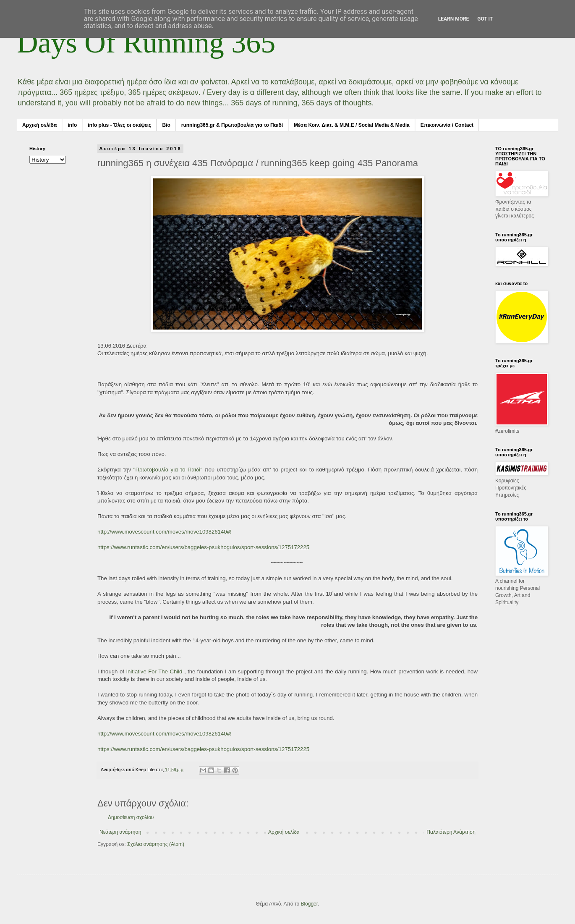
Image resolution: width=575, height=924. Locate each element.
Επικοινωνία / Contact (447, 125)
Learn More (454, 19)
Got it (485, 19)
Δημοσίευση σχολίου (131, 817)
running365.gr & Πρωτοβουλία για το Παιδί (232, 125)
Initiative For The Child (154, 671)
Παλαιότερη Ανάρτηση (451, 832)
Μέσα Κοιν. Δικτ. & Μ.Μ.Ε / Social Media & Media (352, 125)
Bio (166, 125)
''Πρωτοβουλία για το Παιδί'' (168, 470)
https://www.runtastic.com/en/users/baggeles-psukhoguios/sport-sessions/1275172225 (203, 547)
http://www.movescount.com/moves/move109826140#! (165, 532)
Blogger (309, 904)
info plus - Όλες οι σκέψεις (119, 125)
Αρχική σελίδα (39, 125)
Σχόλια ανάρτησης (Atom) (156, 844)
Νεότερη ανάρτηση (120, 832)
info (72, 125)
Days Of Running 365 (146, 43)
